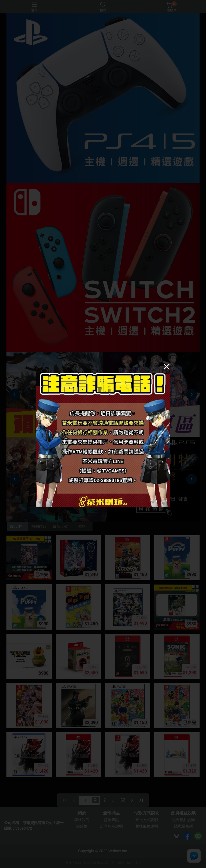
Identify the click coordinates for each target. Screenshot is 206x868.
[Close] (167, 366)
